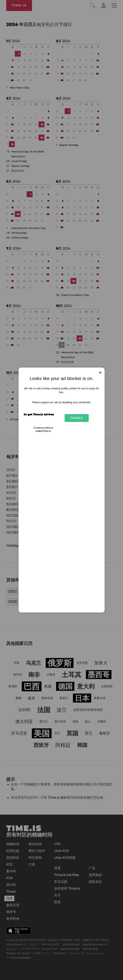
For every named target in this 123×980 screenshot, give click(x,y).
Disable (77, 418)
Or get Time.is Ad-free (39, 414)
